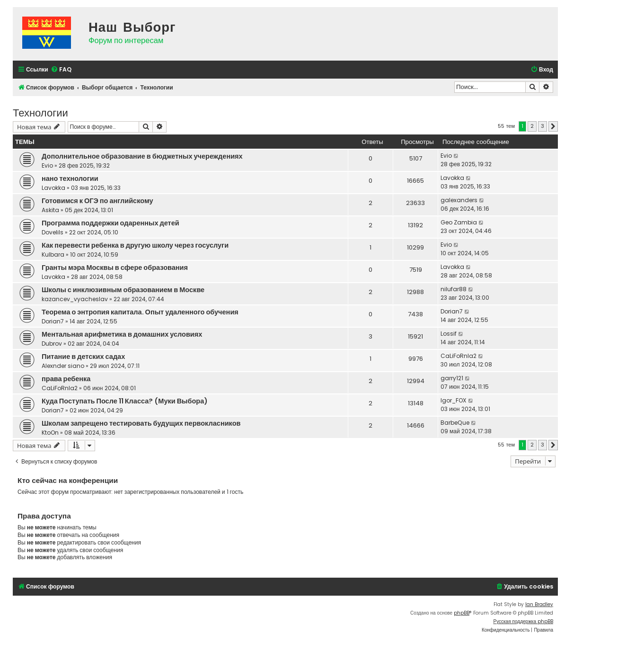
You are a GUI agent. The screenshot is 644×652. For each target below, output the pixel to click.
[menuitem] (61, 70)
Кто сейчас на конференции (68, 480)
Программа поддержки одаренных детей (110, 223)
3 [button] (543, 126)
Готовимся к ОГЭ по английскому (97, 201)
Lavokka (53, 188)
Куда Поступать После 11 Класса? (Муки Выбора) (125, 401)
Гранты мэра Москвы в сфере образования (115, 268)
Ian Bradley (539, 604)
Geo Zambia (459, 222)
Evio (47, 165)
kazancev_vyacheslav (75, 299)
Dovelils (53, 232)
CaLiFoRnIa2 (459, 356)
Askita (50, 210)
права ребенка (66, 379)
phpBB (462, 613)
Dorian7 (53, 321)
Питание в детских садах (83, 357)
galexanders (459, 200)
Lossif (449, 334)
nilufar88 (454, 289)
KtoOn (50, 433)
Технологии (40, 112)
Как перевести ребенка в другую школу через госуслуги (135, 245)
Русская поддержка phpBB (523, 621)
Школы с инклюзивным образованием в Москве (123, 290)
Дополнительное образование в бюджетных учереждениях (142, 156)
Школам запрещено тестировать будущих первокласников (141, 423)
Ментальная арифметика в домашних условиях (122, 334)
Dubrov (52, 344)
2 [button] (532, 126)
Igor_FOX (454, 400)
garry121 (452, 378)
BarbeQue (455, 423)
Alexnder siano (63, 366)
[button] (553, 126)
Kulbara (53, 255)
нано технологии (70, 179)
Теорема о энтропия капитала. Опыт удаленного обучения (140, 312)
